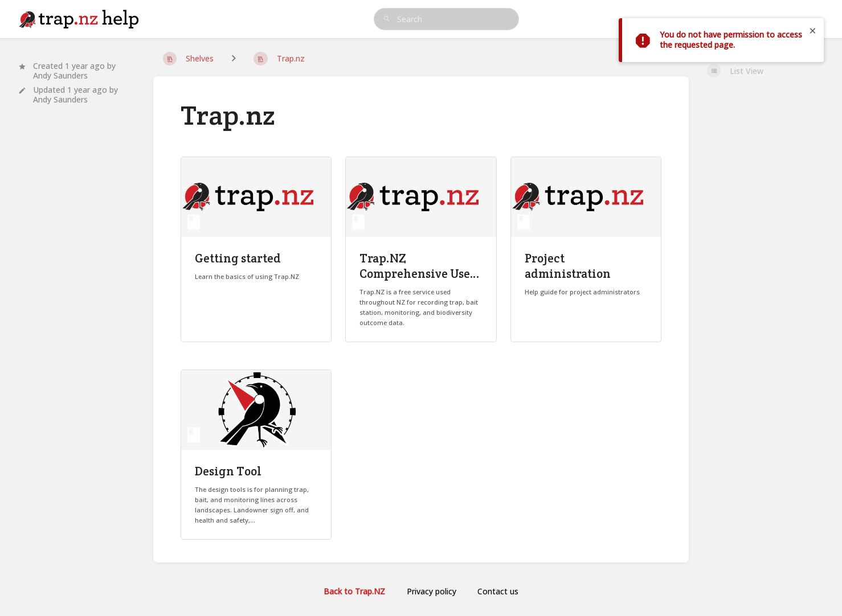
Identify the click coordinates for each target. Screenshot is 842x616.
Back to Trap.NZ (354, 591)
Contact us (498, 591)
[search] (447, 19)
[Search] (387, 19)
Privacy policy (432, 591)
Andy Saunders (60, 75)
